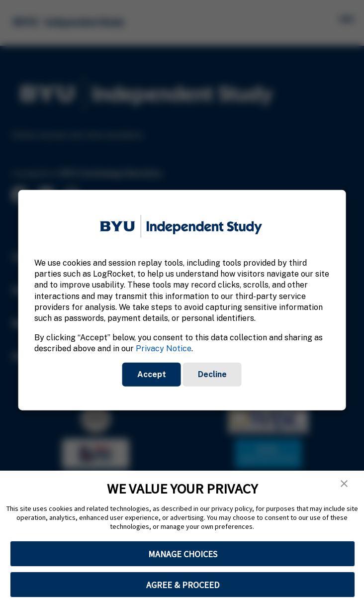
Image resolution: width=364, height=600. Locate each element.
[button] (344, 484)
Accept (152, 374)
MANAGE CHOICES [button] (183, 554)
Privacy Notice (164, 349)
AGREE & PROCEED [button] (183, 585)
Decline (212, 374)
